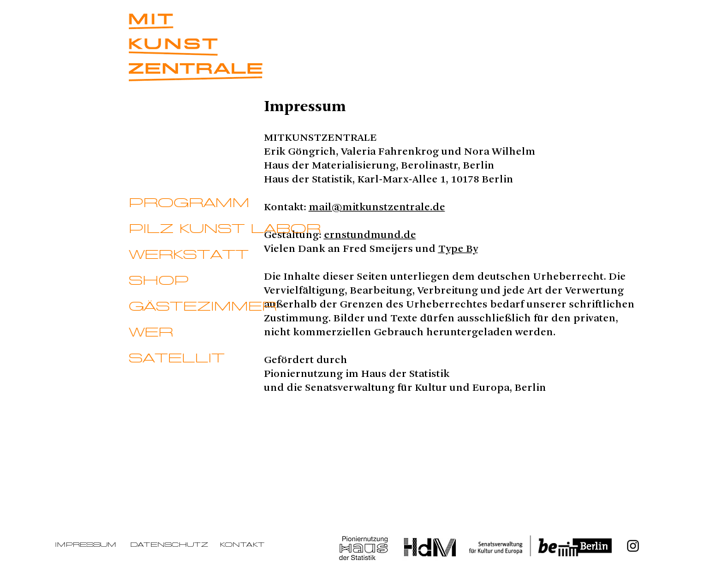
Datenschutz (169, 545)
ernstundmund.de (370, 235)
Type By (458, 249)
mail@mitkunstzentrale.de (377, 207)
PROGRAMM (189, 203)
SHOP (159, 281)
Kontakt (242, 545)
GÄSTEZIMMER (203, 307)
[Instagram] (633, 546)
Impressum (86, 545)
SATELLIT (177, 359)
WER (151, 333)
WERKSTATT (189, 255)
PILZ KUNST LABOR (225, 229)
